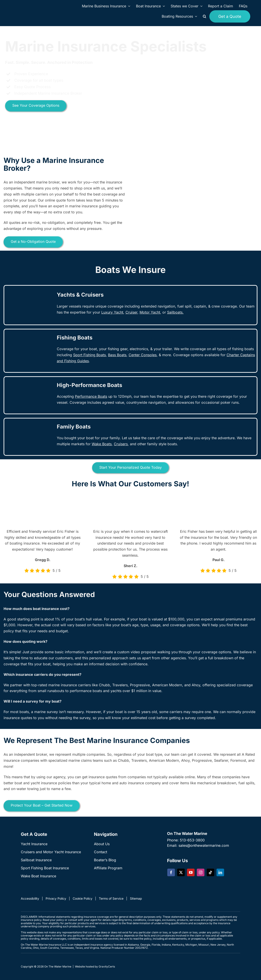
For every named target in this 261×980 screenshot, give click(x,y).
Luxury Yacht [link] (112, 312)
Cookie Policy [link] (83, 898)
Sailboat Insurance (36, 860)
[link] (131, 312)
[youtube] (191, 872)
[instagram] (201, 872)
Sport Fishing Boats (89, 355)
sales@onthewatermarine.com (204, 845)
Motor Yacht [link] (150, 312)
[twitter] (181, 872)
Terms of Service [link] (111, 898)
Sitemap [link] (136, 898)
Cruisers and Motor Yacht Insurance (51, 852)
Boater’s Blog (105, 860)
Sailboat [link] (174, 312)
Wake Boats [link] (102, 444)
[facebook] (171, 872)
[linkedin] (220, 872)
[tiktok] (210, 872)
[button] (205, 16)
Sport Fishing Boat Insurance (45, 868)
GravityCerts (107, 966)
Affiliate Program (108, 868)
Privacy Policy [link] (56, 898)
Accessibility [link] (30, 898)
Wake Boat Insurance (38, 876)
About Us (102, 844)
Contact (101, 852)
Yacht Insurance (34, 844)
